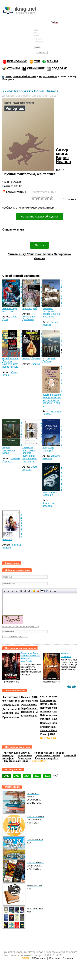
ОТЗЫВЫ (14, 68)
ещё (56, 775)
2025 (17, 776)
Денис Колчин (50, 323)
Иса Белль (66, 657)
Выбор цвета (38, 591)
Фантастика (46, 174)
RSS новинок (39, 958)
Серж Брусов (30, 468)
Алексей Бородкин (11, 460)
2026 (7, 776)
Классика (27, 716)
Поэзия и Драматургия (54, 712)
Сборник (35, 364)
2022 (47, 776)
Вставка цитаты (47, 591)
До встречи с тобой (48, 755)
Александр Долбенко (29, 318)
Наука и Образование (53, 704)
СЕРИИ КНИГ (36, 68)
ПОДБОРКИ (59, 68)
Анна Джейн (26, 661)
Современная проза (52, 723)
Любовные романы (14, 705)
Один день (24, 758)
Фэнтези (8, 701)
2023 (37, 776)
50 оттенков (25, 755)
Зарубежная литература (36, 708)
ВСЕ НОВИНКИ (17, 61)
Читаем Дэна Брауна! (17, 753)
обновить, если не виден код (21, 626)
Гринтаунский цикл (16, 761)
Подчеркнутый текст (13, 591)
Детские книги (30, 701)
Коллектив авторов (48, 505)
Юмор (44, 734)
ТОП (37, 61)
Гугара (61, 338)
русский (16, 182)
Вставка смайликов (34, 591)
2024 (27, 776)
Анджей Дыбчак (49, 360)
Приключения (11, 717)
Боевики (8, 713)
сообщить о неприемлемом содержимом (28, 208)
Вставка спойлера (55, 591)
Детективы (9, 709)
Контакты (55, 958)
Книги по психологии (53, 697)
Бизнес (26, 697)
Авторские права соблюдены (39, 217)
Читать (40, 245)
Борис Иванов (63, 160)
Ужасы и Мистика (51, 730)
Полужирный (5, 591)
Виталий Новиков (51, 457)
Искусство (28, 712)
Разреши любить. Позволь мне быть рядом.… (30, 656)
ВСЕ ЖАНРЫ (48, 738)
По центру (25, 591)
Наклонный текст (9, 591)
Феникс (65, 653)
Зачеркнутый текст (16, 591)
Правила (68, 958)
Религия (45, 719)
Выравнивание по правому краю (29, 591)
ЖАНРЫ (53, 61)
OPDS (25, 958)
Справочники (48, 727)
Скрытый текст (43, 591)
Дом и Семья (29, 704)
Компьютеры (48, 700)
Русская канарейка (47, 758)
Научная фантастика (19, 174)
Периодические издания (55, 708)
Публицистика (49, 715)
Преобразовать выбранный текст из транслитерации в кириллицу (51, 591)
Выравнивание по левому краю (21, 591)
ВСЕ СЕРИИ (39, 761)
